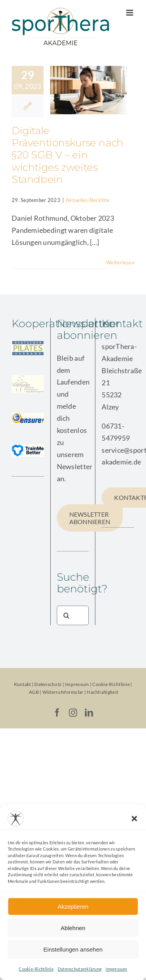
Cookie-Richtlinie (36, 969)
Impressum (116, 969)
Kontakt (23, 684)
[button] (134, 819)
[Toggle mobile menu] (130, 13)
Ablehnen (73, 928)
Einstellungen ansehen (73, 949)
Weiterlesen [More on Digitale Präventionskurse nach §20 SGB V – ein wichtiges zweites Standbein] (120, 262)
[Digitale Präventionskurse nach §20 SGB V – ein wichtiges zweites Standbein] (89, 90)
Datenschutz (48, 684)
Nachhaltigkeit (102, 692)
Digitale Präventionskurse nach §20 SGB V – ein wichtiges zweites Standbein (68, 155)
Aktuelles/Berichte (88, 200)
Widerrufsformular (63, 692)
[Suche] (67, 615)
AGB (34, 692)
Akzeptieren (73, 906)
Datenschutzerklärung (80, 969)
